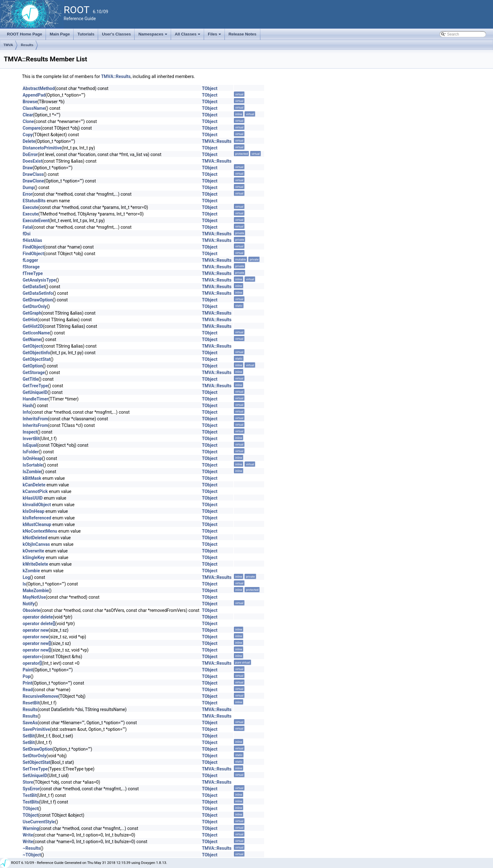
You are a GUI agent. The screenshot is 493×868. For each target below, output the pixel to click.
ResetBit (31, 703)
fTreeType (33, 273)
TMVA (8, 45)
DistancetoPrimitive (42, 148)
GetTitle (30, 379)
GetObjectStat (36, 359)
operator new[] (37, 643)
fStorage (31, 267)
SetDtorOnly (35, 756)
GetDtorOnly (35, 306)
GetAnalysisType (39, 280)
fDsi (27, 234)
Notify (29, 604)
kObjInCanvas (36, 544)
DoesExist (32, 161)
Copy (28, 135)
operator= (32, 657)
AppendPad (34, 95)
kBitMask (32, 478)
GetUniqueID (35, 392)
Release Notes (243, 34)
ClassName (34, 108)
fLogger (30, 260)
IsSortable (33, 465)
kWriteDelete (35, 564)
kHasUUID (33, 498)
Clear (28, 115)
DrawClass (33, 174)
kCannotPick (35, 491)
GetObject (33, 346)
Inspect (30, 432)
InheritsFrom (35, 419)
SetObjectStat (36, 762)
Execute (30, 207)
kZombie (31, 571)
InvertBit (31, 439)
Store (28, 782)
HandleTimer (36, 399)
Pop (27, 676)
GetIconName (36, 333)
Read (28, 690)
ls (24, 584)
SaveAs (30, 723)
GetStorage (34, 372)
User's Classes (116, 34)
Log (26, 577)
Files (215, 36)
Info (27, 412)
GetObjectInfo (36, 353)
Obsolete (31, 610)
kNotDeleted (35, 538)
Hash (28, 406)
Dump (28, 188)
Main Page (60, 34)
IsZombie (32, 472)
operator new (36, 630)
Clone (28, 121)
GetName (32, 339)
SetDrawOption (37, 749)
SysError (31, 789)
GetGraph (32, 313)
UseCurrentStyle (39, 822)
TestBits (31, 802)
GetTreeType (35, 386)
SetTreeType (35, 769)
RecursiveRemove (40, 696)
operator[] (32, 663)
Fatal (28, 227)
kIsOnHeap (33, 511)
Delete (29, 141)
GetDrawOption (38, 300)
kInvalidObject (37, 505)
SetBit (29, 736)
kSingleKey (34, 557)
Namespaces (153, 36)
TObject (210, 88)
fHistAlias (32, 240)
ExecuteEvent (36, 221)
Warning (31, 828)
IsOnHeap (32, 458)
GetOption (33, 366)
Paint (28, 670)
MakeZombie (36, 591)
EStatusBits (34, 201)
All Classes (188, 36)
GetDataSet (34, 287)
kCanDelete (34, 485)
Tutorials (86, 34)
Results (27, 45)
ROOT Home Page (25, 34)
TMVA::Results (116, 76)
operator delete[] (39, 624)
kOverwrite (33, 551)
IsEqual (30, 445)
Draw (28, 168)
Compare (32, 128)
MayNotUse (34, 597)
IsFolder (31, 452)
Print (27, 683)
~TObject (32, 855)
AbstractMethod (39, 88)
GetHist (30, 320)
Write (28, 835)
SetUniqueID (35, 776)
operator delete (38, 617)
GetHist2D (33, 326)
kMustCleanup (37, 524)
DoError (30, 154)
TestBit (30, 795)
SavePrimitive (36, 729)
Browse (30, 102)
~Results (31, 848)
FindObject (33, 247)
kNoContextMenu (40, 531)
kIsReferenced (37, 518)
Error (28, 194)
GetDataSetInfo (38, 293)
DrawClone (33, 181)
